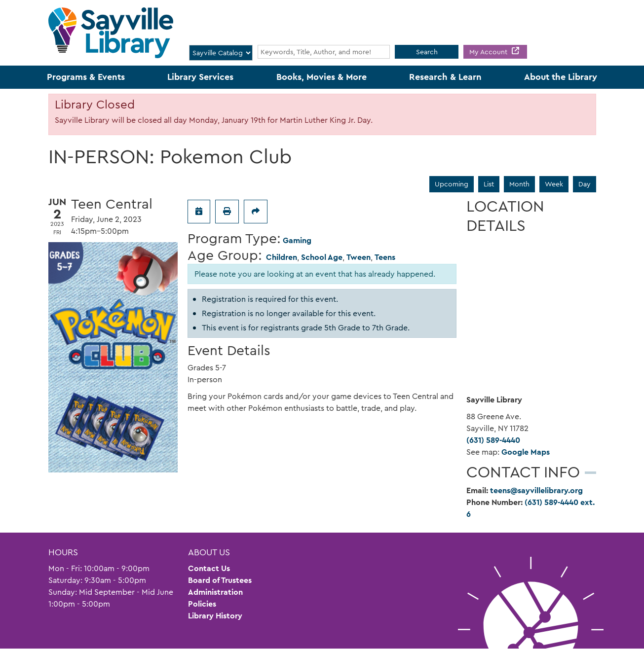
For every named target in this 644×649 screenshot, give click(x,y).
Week (554, 184)
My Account (489, 52)
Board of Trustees (220, 580)
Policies (202, 604)
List (489, 184)
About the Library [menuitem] (561, 77)
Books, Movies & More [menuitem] (322, 77)
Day (585, 184)
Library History (215, 616)
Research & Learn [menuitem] (445, 77)
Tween (359, 257)
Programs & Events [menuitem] (86, 77)
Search (427, 52)
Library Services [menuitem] (200, 77)
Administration (215, 592)
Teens (385, 257)
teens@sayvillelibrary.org (536, 490)
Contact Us (209, 568)
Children (282, 257)
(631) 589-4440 (493, 440)
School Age (322, 257)
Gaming (297, 240)
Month (519, 184)
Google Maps (526, 452)
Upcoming (452, 184)
